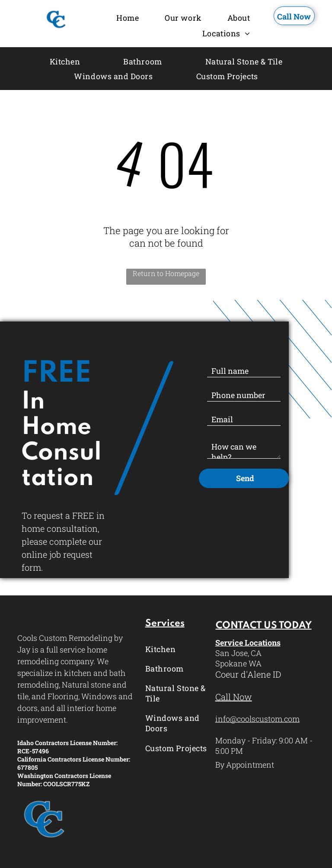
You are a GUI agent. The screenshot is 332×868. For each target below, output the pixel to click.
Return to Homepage (166, 273)
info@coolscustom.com (257, 719)
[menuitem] (128, 18)
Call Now (234, 697)
